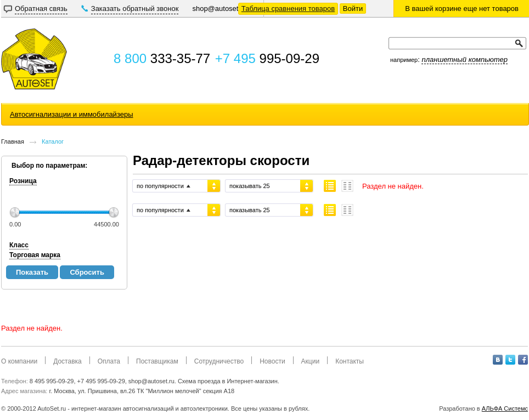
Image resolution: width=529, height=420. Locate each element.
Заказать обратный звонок (135, 8)
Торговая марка (35, 255)
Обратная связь (41, 8)
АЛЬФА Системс (505, 408)
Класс (19, 245)
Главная (13, 141)
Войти (353, 8)
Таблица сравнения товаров (288, 8)
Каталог (53, 141)
